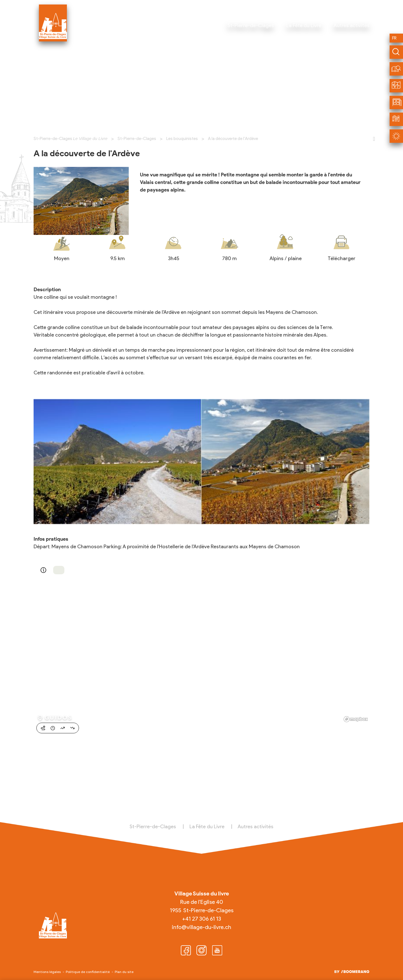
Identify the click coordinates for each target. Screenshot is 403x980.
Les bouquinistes (182, 139)
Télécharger (342, 258)
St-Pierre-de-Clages (137, 139)
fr (394, 38)
